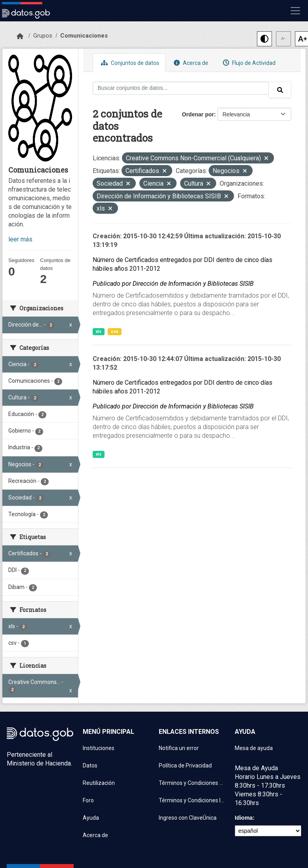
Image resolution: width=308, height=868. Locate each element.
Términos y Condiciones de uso (192, 783)
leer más (20, 239)
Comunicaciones (84, 36)
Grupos (43, 36)
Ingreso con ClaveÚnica (188, 818)
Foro (88, 800)
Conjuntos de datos (129, 63)
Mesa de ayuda (254, 748)
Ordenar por (198, 114)
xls (99, 331)
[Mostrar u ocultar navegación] (295, 11)
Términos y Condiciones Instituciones (192, 800)
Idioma (244, 818)
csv (115, 331)
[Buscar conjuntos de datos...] (181, 88)
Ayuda (91, 818)
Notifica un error (179, 748)
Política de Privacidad (185, 765)
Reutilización (99, 783)
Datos (90, 765)
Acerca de (190, 63)
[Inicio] (20, 36)
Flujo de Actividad (248, 63)
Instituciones (99, 748)
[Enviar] (280, 90)
